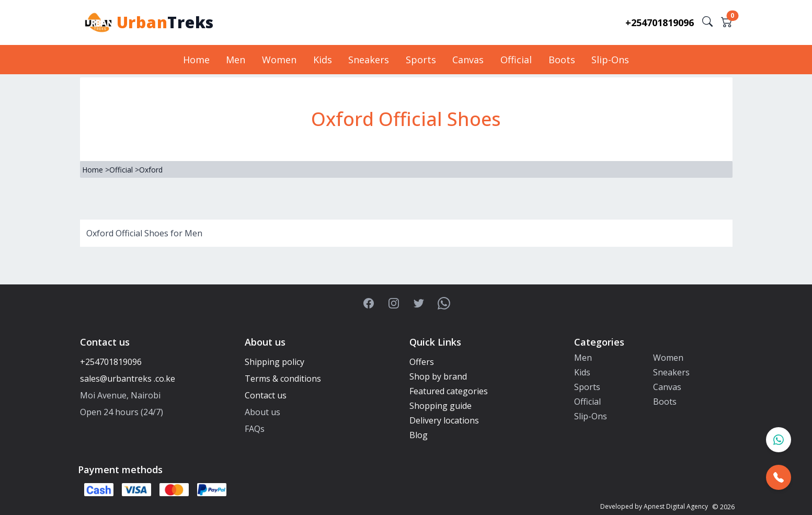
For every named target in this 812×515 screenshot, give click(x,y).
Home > (96, 170)
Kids (324, 60)
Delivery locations (444, 420)
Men (239, 60)
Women (281, 60)
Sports (420, 60)
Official (514, 60)
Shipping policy (275, 362)
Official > (124, 170)
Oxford (151, 170)
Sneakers (369, 60)
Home (200, 60)
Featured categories (449, 391)
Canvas (467, 60)
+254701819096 (660, 22)
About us (262, 412)
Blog (419, 435)
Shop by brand (438, 376)
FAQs (255, 429)
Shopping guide (441, 406)
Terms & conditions (283, 379)
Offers (422, 362)
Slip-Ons (607, 60)
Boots (559, 60)
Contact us (266, 395)
